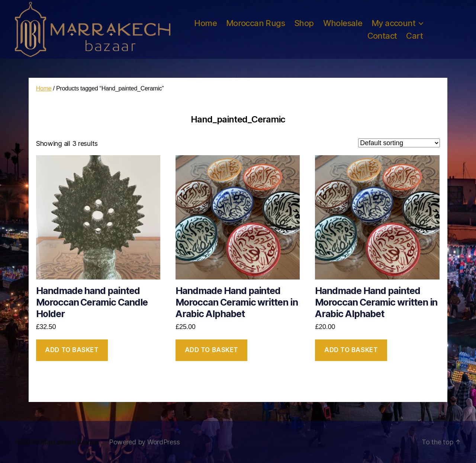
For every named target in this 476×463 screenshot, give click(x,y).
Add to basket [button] (72, 350)
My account (393, 23)
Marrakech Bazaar (70, 442)
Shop (304, 23)
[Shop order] (399, 143)
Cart (414, 36)
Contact (382, 36)
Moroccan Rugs (255, 23)
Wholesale (343, 23)
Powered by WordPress (144, 442)
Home (205, 23)
